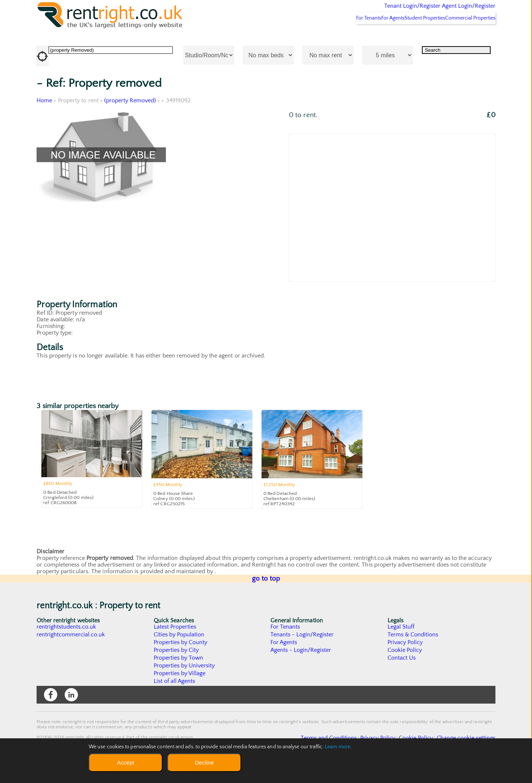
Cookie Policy (405, 670)
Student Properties (411, 37)
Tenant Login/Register (378, 11)
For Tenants (335, 37)
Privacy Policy (405, 662)
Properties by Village (180, 693)
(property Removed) (130, 120)
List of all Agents (175, 701)
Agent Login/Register (458, 11)
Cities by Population (179, 654)
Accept (125, 763)
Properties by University (185, 685)
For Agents (369, 37)
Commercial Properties (466, 37)
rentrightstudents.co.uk (67, 646)
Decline (204, 763)
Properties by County (181, 662)
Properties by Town (179, 677)
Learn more (338, 747)
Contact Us (402, 677)
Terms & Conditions (413, 654)
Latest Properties (175, 646)
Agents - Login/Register (301, 670)
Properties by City (176, 670)
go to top (266, 598)
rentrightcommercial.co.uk (71, 654)
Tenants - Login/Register (302, 654)
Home (44, 120)
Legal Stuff (401, 646)
